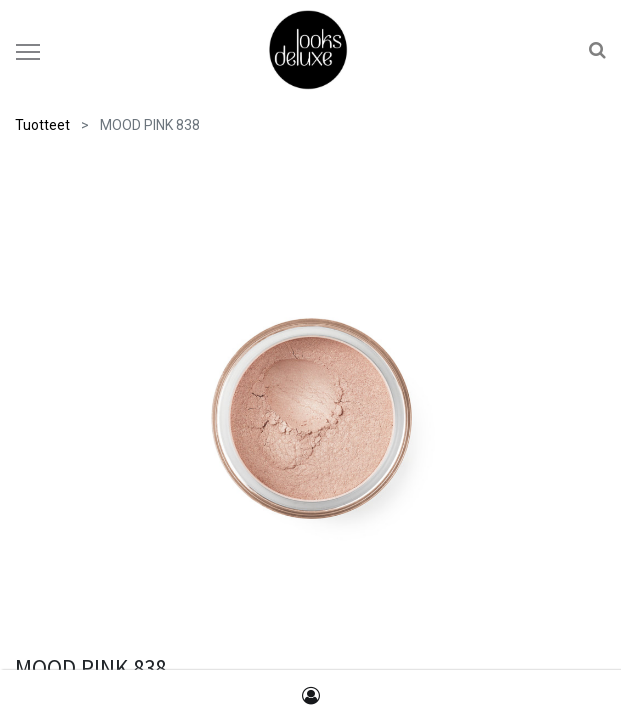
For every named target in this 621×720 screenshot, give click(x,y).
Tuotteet (42, 125)
